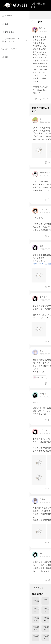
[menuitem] (15, 16)
